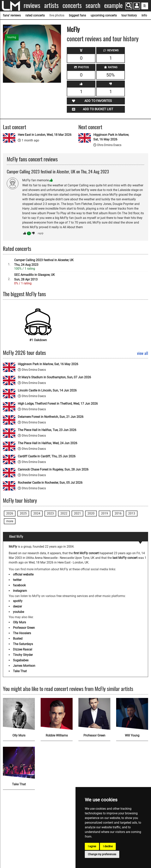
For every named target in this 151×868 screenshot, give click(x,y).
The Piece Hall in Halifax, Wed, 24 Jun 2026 (48, 443)
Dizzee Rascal (23, 649)
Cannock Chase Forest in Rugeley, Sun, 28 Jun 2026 (53, 469)
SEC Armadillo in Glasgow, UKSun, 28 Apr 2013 (34, 277)
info (144, 15)
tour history (129, 15)
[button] (137, 6)
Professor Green (24, 628)
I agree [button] (92, 846)
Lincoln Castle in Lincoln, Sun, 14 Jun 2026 (47, 390)
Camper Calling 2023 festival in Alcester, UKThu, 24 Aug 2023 (44, 262)
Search (93, 5)
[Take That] (19, 763)
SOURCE (8, 27)
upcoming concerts (104, 15)
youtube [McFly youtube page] (18, 612)
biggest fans (77, 15)
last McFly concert (125, 558)
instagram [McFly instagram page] (20, 591)
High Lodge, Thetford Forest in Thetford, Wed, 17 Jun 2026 (58, 404)
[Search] (129, 6)
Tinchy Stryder (23, 655)
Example (113, 5)
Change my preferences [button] (102, 854)
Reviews (32, 5)
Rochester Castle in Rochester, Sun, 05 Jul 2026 (50, 483)
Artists (51, 5)
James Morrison (24, 666)
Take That (20, 671)
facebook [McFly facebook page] (19, 585)
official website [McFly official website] (23, 574)
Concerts (72, 5)
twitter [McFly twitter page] (17, 580)
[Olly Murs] (19, 714)
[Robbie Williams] (57, 714)
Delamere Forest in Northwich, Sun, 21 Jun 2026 (51, 417)
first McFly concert (86, 553)
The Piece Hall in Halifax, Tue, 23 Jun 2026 (47, 430)
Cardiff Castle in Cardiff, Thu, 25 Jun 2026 (47, 456)
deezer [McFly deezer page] (17, 606)
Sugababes (21, 660)
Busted (18, 639)
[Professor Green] (94, 714)
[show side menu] (145, 6)
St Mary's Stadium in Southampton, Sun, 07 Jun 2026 (54, 377)
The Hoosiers (22, 633)
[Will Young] (132, 714)
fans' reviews (12, 15)
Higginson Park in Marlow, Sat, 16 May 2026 (111, 137)
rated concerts (35, 15)
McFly (73, 29)
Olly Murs (19, 622)
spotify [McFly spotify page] (18, 601)
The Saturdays (23, 644)
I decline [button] (108, 846)
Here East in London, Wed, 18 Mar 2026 (45, 135)
